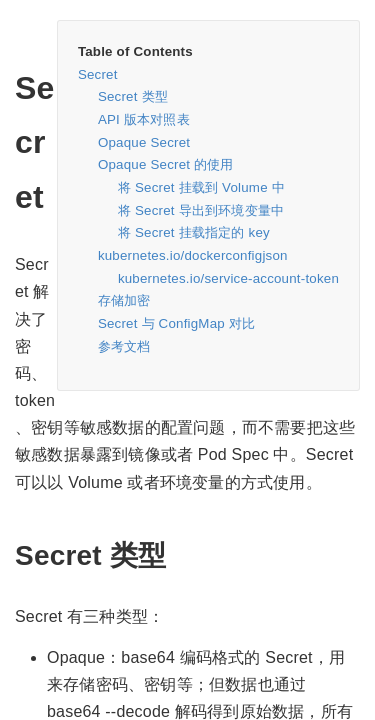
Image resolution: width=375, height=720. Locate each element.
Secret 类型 (133, 96)
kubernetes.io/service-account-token (228, 278)
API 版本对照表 (144, 119)
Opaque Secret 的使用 (166, 164)
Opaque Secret (144, 142)
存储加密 (124, 300)
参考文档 (124, 346)
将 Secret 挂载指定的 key (194, 232)
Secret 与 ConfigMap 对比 (176, 323)
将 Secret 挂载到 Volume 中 (201, 187)
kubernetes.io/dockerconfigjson (193, 255)
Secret (98, 74)
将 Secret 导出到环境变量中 (201, 210)
